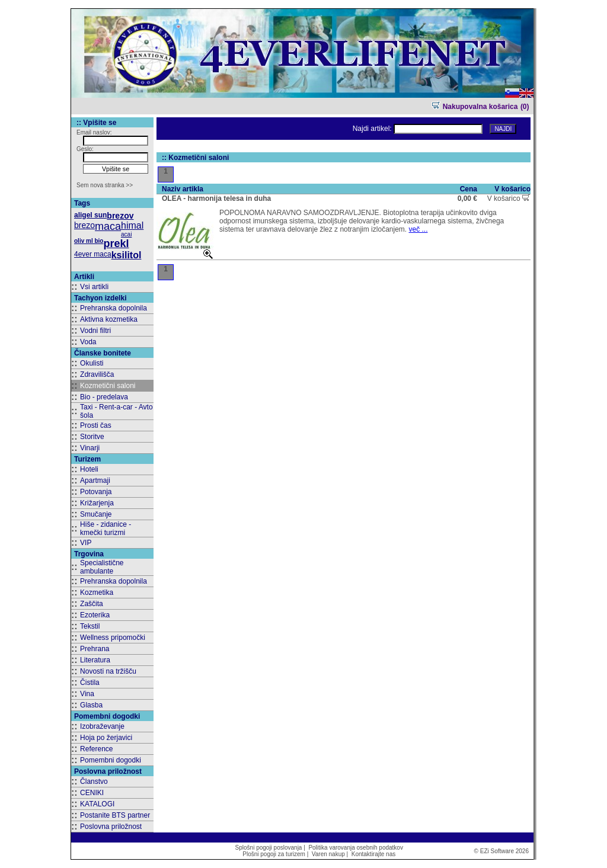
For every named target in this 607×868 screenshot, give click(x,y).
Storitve (92, 437)
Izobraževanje (102, 726)
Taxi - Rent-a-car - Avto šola (116, 411)
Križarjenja (97, 503)
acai (126, 234)
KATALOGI (97, 804)
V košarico (509, 198)
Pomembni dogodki (111, 760)
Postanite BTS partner (115, 815)
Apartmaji (95, 481)
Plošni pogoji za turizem (274, 854)
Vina (87, 694)
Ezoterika (95, 615)
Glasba (91, 705)
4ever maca (93, 254)
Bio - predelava (104, 397)
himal (132, 225)
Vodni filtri (95, 331)
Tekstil (90, 626)
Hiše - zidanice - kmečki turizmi (106, 529)
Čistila (90, 683)
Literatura (95, 660)
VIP (86, 543)
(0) (525, 107)
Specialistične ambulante (102, 567)
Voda (88, 342)
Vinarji (90, 448)
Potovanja (96, 492)
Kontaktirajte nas (374, 854)
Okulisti (92, 363)
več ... (418, 229)
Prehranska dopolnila (114, 308)
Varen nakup (328, 854)
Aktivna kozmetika (109, 319)
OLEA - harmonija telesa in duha (216, 198)
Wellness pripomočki (113, 638)
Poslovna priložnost (111, 827)
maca (108, 226)
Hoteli (89, 469)
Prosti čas (96, 425)
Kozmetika (97, 592)
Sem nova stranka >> (105, 185)
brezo (84, 225)
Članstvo (94, 781)
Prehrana (95, 649)
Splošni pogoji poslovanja (269, 848)
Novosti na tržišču (108, 671)
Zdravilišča (97, 374)
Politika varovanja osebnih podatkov (356, 848)
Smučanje (96, 514)
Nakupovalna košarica (475, 107)
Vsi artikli (94, 287)
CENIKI (92, 793)
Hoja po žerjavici (106, 738)
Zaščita (92, 604)
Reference (96, 749)
